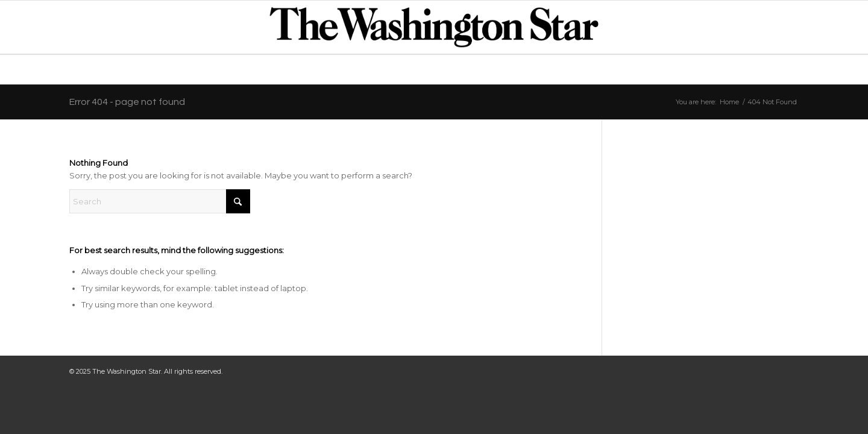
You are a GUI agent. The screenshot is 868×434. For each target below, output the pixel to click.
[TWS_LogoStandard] (434, 27)
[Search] (160, 201)
